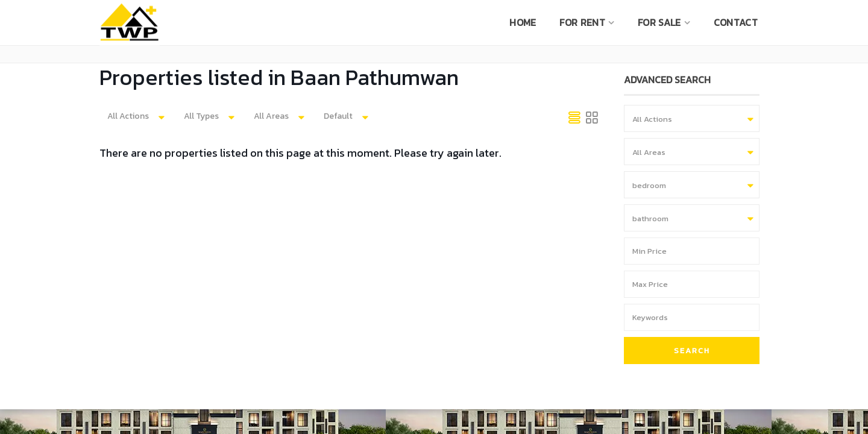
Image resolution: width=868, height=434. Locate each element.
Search (692, 351)
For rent (582, 22)
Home (523, 22)
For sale (659, 22)
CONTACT (736, 22)
